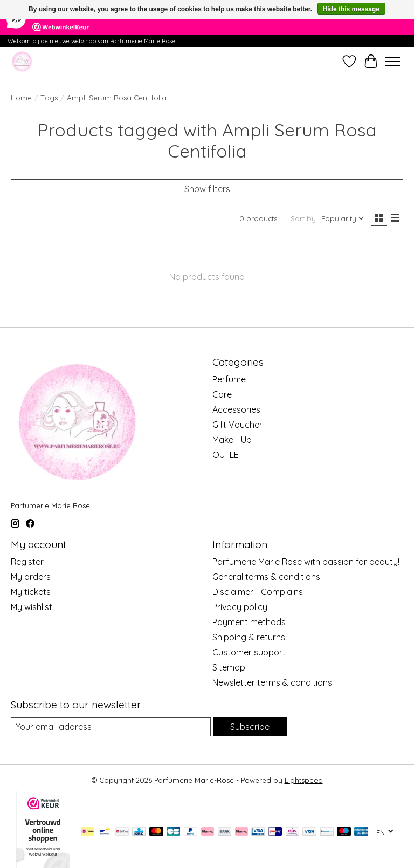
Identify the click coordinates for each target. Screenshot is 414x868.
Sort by (303, 218)
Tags (49, 98)
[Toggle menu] (392, 61)
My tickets (31, 592)
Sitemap (229, 667)
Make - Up (232, 440)
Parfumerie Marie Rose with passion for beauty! (306, 562)
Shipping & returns (249, 637)
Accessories (236, 409)
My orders (31, 577)
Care (222, 394)
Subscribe (250, 727)
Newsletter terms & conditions (272, 682)
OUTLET (228, 455)
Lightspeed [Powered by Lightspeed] (304, 780)
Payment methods (249, 622)
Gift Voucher (237, 425)
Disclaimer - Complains (258, 592)
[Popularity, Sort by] (343, 218)
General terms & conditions (266, 577)
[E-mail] (111, 727)
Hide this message (351, 9)
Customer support (249, 652)
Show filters (207, 189)
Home (21, 98)
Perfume (229, 379)
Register (27, 562)
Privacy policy (240, 607)
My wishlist (32, 607)
